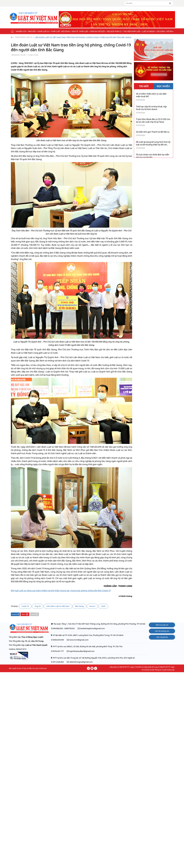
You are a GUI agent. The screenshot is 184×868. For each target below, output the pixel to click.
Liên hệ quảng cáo (162, 631)
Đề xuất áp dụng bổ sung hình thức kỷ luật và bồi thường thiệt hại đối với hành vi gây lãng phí (153, 143)
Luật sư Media (149, 31)
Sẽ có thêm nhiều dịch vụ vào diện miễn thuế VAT (151, 95)
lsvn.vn (92, 606)
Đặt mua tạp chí (162, 625)
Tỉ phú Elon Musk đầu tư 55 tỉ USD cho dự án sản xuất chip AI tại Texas (153, 121)
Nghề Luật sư (44, 31)
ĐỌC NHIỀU (163, 86)
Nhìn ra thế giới (98, 31)
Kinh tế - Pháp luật (81, 31)
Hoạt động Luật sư (23, 37)
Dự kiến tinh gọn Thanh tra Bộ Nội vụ (153, 132)
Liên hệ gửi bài (162, 637)
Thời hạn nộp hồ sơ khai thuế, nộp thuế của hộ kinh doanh (151, 108)
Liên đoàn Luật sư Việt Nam (58, 606)
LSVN (103, 606)
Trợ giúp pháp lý (115, 31)
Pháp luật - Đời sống (61, 31)
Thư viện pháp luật (132, 31)
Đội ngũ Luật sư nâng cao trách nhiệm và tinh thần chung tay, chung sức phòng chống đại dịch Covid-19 (61, 590)
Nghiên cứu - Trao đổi (26, 31)
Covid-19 (25, 606)
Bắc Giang (79, 606)
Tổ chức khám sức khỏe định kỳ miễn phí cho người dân (153, 156)
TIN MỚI (144, 86)
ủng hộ (38, 606)
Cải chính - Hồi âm (165, 31)
